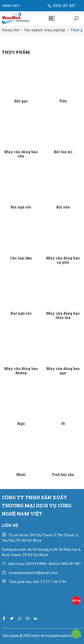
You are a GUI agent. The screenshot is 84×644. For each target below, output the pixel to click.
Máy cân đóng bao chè (21, 154)
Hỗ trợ (76, 600)
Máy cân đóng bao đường (21, 371)
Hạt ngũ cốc (21, 313)
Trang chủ (10, 30)
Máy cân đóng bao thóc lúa (63, 315)
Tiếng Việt (10, 6)
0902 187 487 (61, 6)
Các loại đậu (21, 258)
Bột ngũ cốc (21, 207)
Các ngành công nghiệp (45, 30)
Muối (21, 474)
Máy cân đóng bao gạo (63, 371)
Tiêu (63, 101)
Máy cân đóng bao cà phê (63, 260)
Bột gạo (21, 101)
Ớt (63, 424)
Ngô (21, 424)
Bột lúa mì (63, 152)
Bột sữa (63, 207)
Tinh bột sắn (63, 474)
